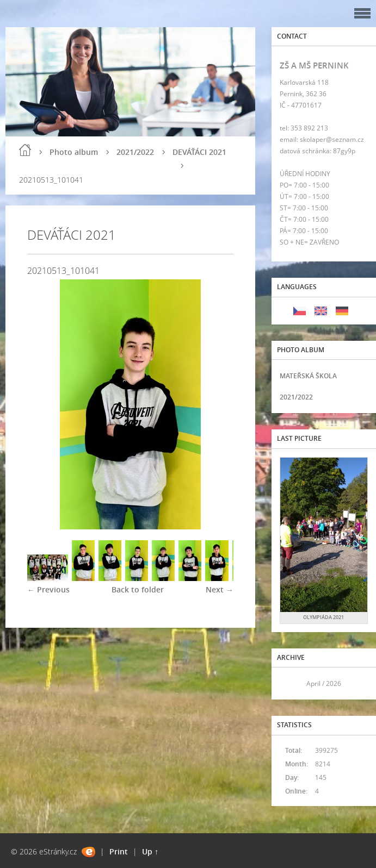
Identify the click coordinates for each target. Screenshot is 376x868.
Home (25, 150)
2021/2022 (135, 152)
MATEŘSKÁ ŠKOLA (308, 376)
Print (119, 851)
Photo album (74, 152)
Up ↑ (150, 851)
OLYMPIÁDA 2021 (323, 617)
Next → (220, 589)
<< (292, 683)
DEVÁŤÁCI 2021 (199, 152)
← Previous (48, 589)
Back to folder (138, 589)
